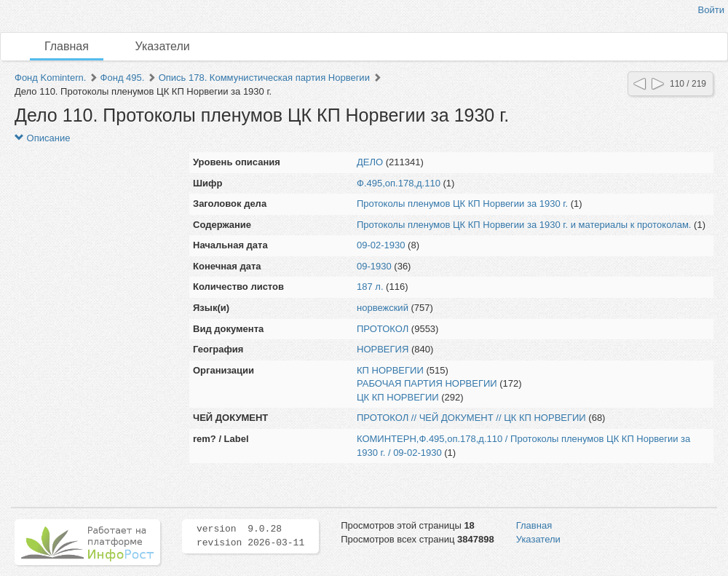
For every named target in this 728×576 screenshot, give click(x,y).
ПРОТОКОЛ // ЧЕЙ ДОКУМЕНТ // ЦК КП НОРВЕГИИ (471, 418)
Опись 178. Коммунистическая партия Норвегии (264, 78)
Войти (711, 10)
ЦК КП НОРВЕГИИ (398, 397)
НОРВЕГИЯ (383, 349)
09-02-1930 (381, 245)
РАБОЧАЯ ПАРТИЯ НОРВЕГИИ (427, 383)
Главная (67, 46)
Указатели (163, 46)
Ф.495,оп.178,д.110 (399, 183)
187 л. (370, 287)
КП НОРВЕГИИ (390, 370)
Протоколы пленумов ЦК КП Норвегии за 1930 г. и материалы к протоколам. (524, 225)
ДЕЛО (370, 162)
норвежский (383, 308)
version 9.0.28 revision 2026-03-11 (250, 536)
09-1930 (374, 266)
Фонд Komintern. (50, 78)
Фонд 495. (123, 78)
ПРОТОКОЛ (383, 329)
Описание (42, 138)
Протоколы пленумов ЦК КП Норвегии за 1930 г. (462, 204)
